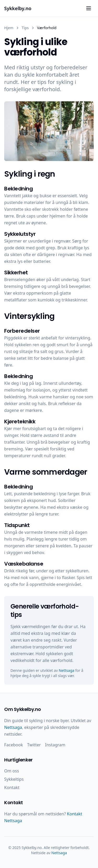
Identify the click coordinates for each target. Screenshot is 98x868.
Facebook (14, 745)
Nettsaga (67, 670)
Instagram (55, 745)
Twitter (34, 745)
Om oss (12, 771)
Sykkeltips (14, 779)
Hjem (9, 28)
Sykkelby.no (18, 8)
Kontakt (12, 788)
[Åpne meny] (89, 8)
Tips (25, 28)
